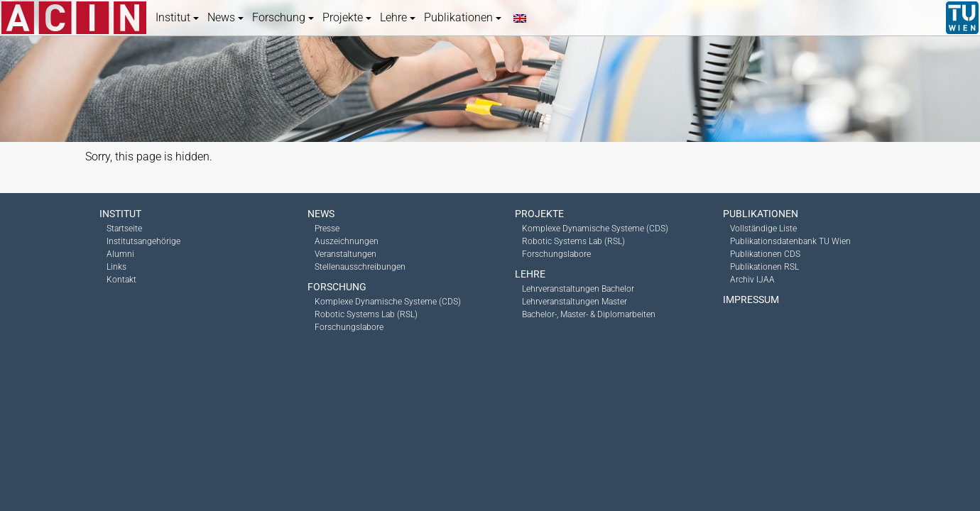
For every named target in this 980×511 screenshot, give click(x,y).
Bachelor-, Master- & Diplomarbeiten (589, 314)
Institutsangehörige (143, 241)
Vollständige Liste (763, 229)
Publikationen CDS (765, 254)
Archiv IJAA (752, 280)
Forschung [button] (283, 17)
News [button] (225, 17)
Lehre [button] (398, 17)
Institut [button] (177, 17)
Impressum (751, 300)
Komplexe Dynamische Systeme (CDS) (388, 302)
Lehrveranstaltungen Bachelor (578, 289)
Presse (327, 229)
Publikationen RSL (764, 267)
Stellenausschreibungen (360, 267)
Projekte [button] (347, 17)
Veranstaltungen (345, 254)
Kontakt (121, 280)
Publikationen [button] (463, 17)
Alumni (120, 254)
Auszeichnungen (347, 241)
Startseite (124, 229)
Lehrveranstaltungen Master (575, 302)
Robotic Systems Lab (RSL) (366, 314)
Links (116, 267)
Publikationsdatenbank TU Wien (790, 241)
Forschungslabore (349, 327)
